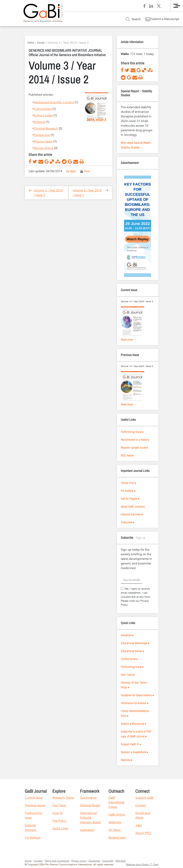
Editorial (40, 122)
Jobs (139, 825)
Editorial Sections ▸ (132, 514)
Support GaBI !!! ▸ (131, 744)
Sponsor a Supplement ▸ (135, 752)
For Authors (33, 838)
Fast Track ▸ (128, 675)
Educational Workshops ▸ (135, 643)
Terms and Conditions (57, 861)
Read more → (129, 339)
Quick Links (60, 828)
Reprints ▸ (127, 760)
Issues (41, 42)
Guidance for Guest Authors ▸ (137, 695)
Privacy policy (79, 861)
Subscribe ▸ (128, 522)
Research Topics (63, 798)
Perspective (42, 135)
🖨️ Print (85, 171)
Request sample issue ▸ (134, 447)
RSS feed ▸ (127, 455)
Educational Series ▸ (133, 651)
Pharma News (43, 142)
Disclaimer (94, 861)
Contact (141, 805)
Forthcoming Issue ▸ (132, 432)
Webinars (115, 822)
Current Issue (34, 798)
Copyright (108, 861)
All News (115, 830)
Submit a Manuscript (162, 19)
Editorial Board (90, 805)
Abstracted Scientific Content (54, 102)
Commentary (43, 109)
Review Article (44, 148)
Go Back (71, 171)
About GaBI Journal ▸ (133, 506)
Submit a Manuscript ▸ (134, 724)
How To (58, 813)
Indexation (87, 830)
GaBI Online (117, 815)
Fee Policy (59, 821)
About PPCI (144, 833)
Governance (88, 798)
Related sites (117, 838)
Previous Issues (35, 805)
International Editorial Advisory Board (90, 818)
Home (31, 42)
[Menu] (177, 6)
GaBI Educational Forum (116, 802)
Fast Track (59, 805)
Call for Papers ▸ (130, 499)
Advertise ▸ (127, 635)
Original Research (46, 129)
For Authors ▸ (128, 491)
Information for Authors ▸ (135, 703)
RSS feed (121, 861)
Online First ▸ (129, 483)
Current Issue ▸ (129, 659)
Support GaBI (144, 798)
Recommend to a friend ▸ (135, 440)
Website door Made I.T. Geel (142, 865)
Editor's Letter (43, 115)
